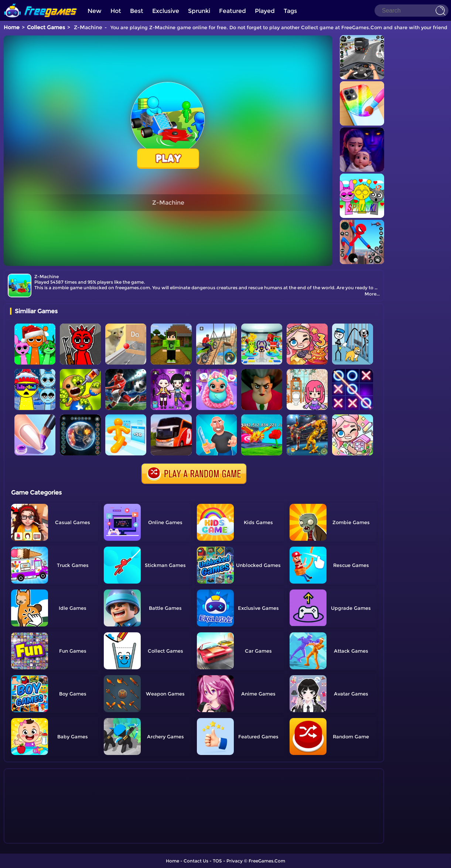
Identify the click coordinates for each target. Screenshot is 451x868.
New (95, 11)
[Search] (411, 11)
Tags (290, 11)
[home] (41, 3)
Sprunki (199, 11)
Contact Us (196, 861)
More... (372, 294)
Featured (233, 11)
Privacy (235, 861)
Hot (116, 11)
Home (12, 27)
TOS (217, 861)
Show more (35, 838)
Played (265, 11)
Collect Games (46, 27)
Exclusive (166, 11)
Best (137, 11)
